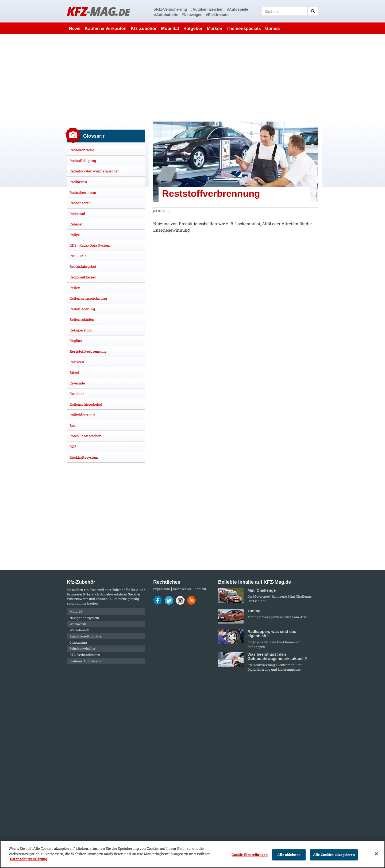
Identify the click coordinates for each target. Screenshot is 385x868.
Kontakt (200, 589)
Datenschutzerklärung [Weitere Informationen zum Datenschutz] (29, 859)
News (75, 28)
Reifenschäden (82, 319)
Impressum (162, 589)
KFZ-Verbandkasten (85, 655)
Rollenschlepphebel (86, 404)
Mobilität (170, 28)
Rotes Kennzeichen (86, 436)
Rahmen (77, 224)
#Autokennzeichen (207, 9)
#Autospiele (238, 9)
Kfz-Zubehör (144, 28)
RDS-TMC (78, 256)
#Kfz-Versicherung (170, 9)
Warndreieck (79, 630)
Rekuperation (81, 330)
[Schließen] (376, 854)
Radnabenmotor (83, 193)
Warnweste (78, 624)
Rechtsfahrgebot (83, 266)
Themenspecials (244, 28)
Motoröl (76, 611)
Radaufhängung (83, 161)
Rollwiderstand (82, 415)
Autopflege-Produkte (85, 636)
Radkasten (78, 182)
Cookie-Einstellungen (250, 855)
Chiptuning (78, 642)
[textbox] (290, 11)
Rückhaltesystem (84, 457)
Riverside (77, 383)
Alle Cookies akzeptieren (334, 855)
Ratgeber (193, 28)
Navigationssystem (84, 618)
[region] (192, 854)
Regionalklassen (83, 277)
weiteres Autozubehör (86, 661)
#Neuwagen (192, 15)
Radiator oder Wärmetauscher (94, 171)
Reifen (75, 288)
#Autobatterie (166, 15)
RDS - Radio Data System (90, 245)
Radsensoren (80, 203)
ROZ (73, 447)
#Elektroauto (217, 15)
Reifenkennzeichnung (88, 298)
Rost (73, 425)
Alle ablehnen (289, 855)
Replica (76, 341)
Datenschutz (182, 589)
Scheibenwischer (82, 648)
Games (273, 28)
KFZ (98, 11)
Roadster (77, 394)
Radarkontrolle (82, 150)
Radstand (77, 214)
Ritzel (74, 372)
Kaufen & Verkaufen (106, 28)
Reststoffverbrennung (88, 351)
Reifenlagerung (82, 309)
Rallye (75, 235)
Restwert (77, 362)
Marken (215, 28)
